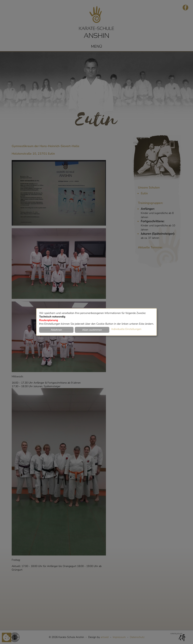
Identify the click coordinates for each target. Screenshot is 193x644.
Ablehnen (56, 330)
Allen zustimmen (92, 330)
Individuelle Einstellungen (126, 329)
